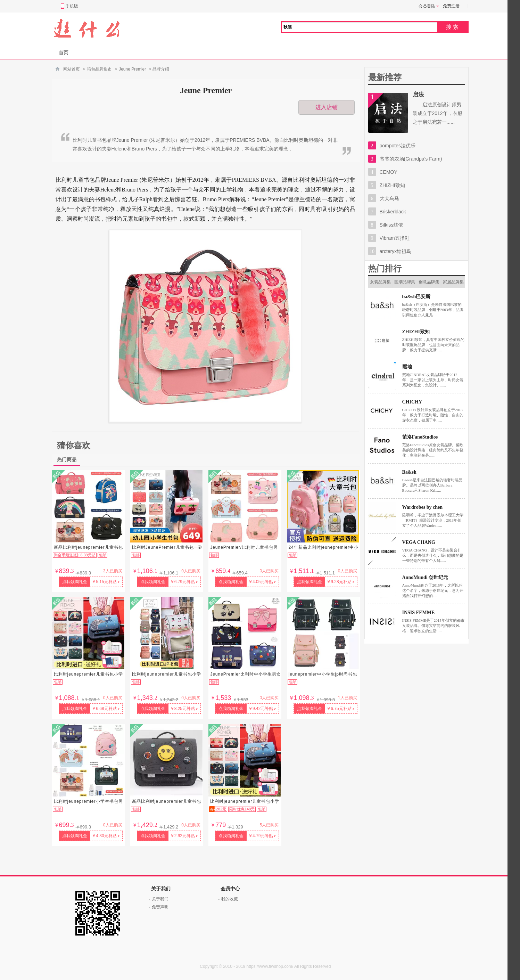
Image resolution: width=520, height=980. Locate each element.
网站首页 (72, 69)
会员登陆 (429, 6)
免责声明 (160, 907)
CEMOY (389, 172)
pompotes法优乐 (398, 146)
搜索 (453, 27)
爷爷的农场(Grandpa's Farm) (411, 159)
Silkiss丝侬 (391, 225)
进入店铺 (327, 107)
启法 (418, 94)
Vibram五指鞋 (395, 238)
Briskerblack (393, 212)
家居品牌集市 (453, 284)
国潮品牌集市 (405, 284)
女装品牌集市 (380, 284)
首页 (64, 52)
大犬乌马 (389, 198)
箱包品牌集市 (99, 69)
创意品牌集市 (429, 284)
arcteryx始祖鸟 (396, 251)
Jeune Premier (132, 69)
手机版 (69, 6)
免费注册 (451, 6)
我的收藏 (230, 899)
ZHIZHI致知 (392, 185)
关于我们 (160, 899)
